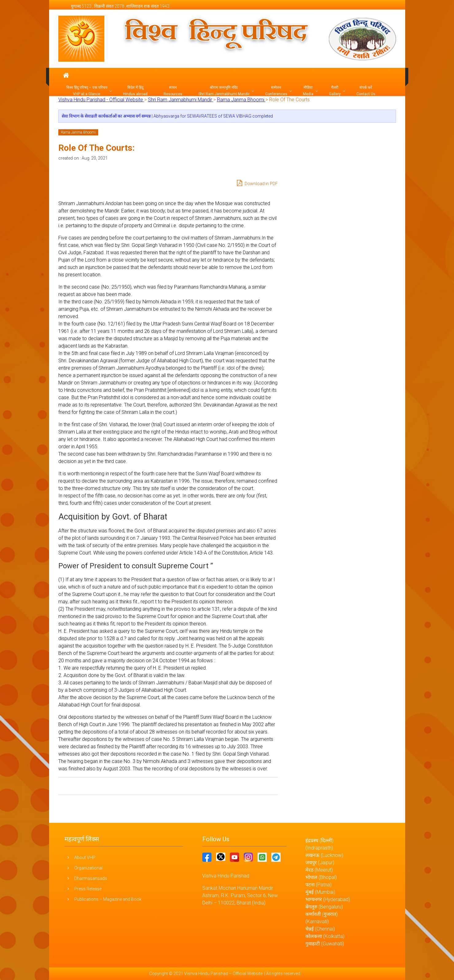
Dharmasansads (91, 878)
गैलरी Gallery (335, 91)
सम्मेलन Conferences (276, 91)
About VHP (85, 857)
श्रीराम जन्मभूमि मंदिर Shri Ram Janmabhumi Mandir (224, 91)
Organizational (88, 868)
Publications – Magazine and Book (108, 899)
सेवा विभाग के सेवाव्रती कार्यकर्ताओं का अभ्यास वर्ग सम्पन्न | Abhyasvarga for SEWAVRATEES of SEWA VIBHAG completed (167, 116)
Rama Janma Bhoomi (78, 132)
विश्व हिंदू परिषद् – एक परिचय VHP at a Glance (87, 91)
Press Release (88, 889)
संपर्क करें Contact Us (366, 91)
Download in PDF (257, 183)
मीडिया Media (308, 91)
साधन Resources (173, 91)
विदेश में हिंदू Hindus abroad (135, 91)
